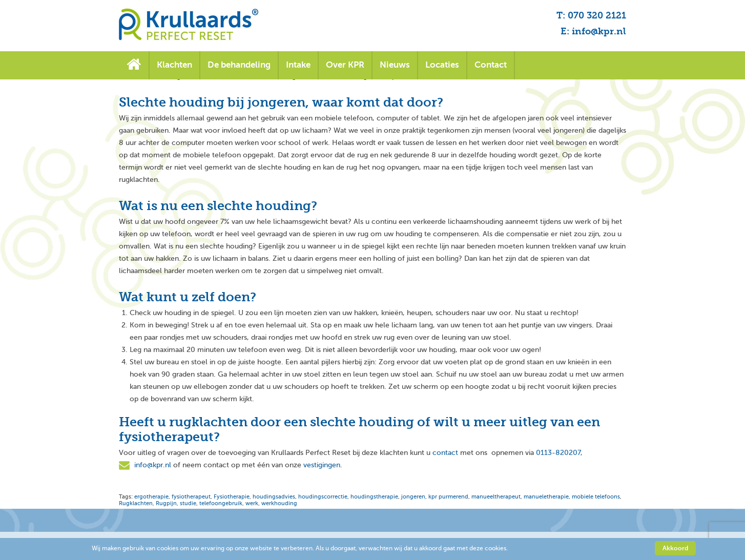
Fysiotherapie (232, 497)
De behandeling (239, 65)
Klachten (174, 65)
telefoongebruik (221, 503)
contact (445, 453)
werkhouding (279, 503)
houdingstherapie (374, 497)
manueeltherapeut (496, 497)
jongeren (413, 497)
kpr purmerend (448, 497)
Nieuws (395, 65)
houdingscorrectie (323, 497)
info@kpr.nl (153, 465)
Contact (491, 65)
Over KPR (345, 65)
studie (188, 503)
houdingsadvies (274, 497)
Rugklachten (136, 503)
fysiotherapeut (191, 497)
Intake (298, 65)
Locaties (442, 65)
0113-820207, (559, 453)
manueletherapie (546, 497)
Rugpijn (166, 503)
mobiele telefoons (596, 497)
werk (252, 503)
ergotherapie (151, 497)
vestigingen (322, 465)
